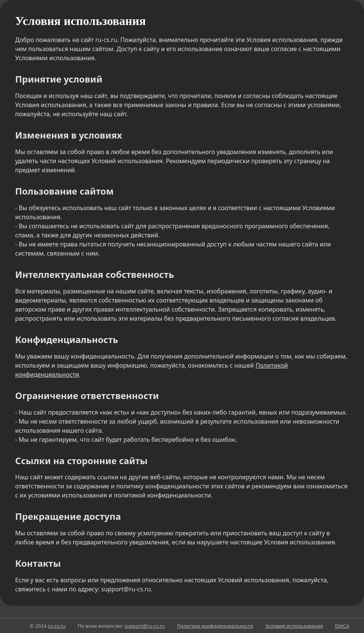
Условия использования (294, 626)
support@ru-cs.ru (145, 626)
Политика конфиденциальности (215, 626)
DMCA (342, 626)
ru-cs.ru (57, 626)
